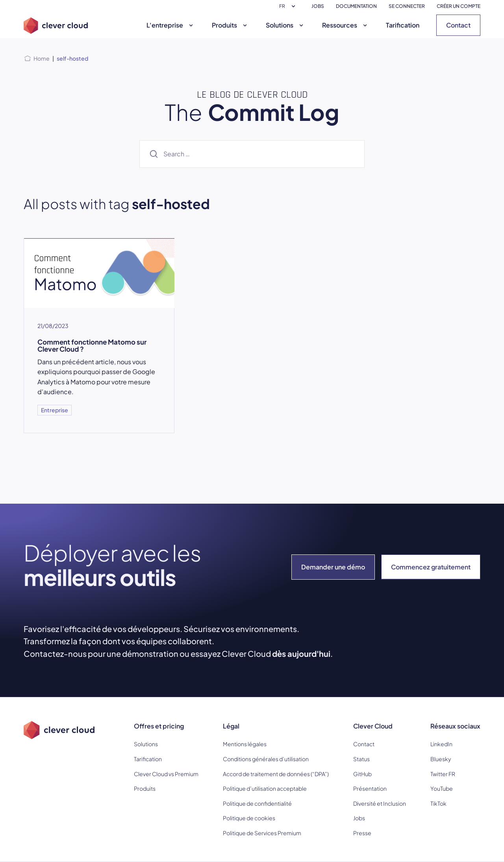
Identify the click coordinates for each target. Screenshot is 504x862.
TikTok (438, 803)
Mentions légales (245, 744)
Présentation (370, 788)
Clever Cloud (373, 726)
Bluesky (441, 759)
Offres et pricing (159, 726)
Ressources (346, 25)
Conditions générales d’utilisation (266, 759)
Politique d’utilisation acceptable (265, 788)
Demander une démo (333, 567)
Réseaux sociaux (455, 726)
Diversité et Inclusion (380, 803)
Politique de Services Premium (262, 833)
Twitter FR (443, 774)
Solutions (285, 25)
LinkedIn (441, 744)
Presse (362, 833)
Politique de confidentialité (257, 803)
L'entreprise (171, 25)
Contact (458, 25)
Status (361, 759)
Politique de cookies (249, 818)
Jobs (359, 818)
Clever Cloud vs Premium (166, 774)
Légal (231, 726)
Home (42, 58)
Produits (230, 25)
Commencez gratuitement (431, 567)
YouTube (442, 788)
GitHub (362, 774)
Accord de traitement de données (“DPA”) (276, 774)
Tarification (403, 25)
